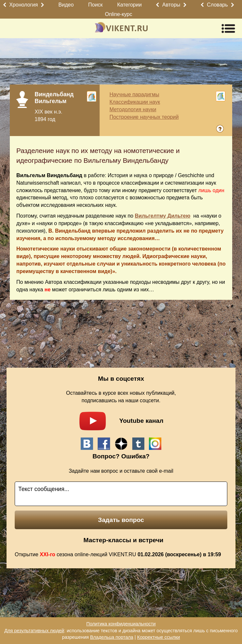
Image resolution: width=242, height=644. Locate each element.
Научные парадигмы (134, 94)
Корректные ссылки (159, 637)
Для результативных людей (34, 631)
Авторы (171, 5)
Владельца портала (112, 637)
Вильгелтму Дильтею (163, 216)
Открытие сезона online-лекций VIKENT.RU (118, 554)
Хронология (24, 5)
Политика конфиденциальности (121, 624)
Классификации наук (135, 102)
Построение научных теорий (144, 117)
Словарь (217, 5)
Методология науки (133, 109)
